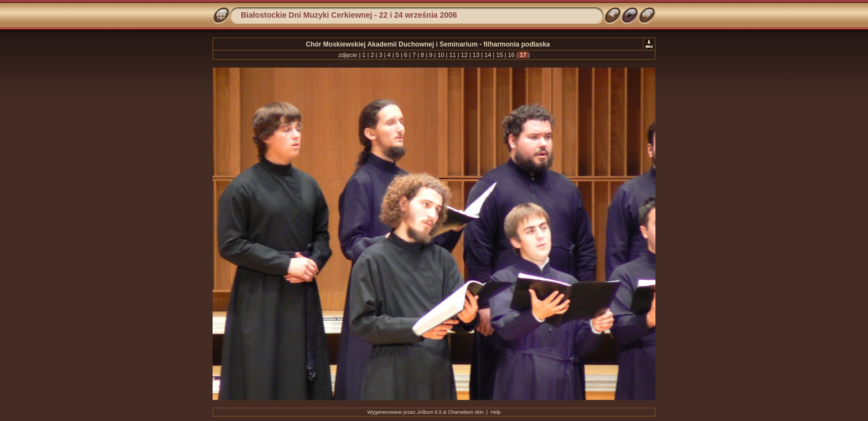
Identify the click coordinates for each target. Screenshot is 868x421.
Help (496, 412)
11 (452, 55)
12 (464, 55)
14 (488, 55)
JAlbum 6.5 (429, 412)
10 (441, 55)
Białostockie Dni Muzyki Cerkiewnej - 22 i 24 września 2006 (349, 15)
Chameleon (461, 412)
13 (476, 55)
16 (511, 55)
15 (499, 55)
